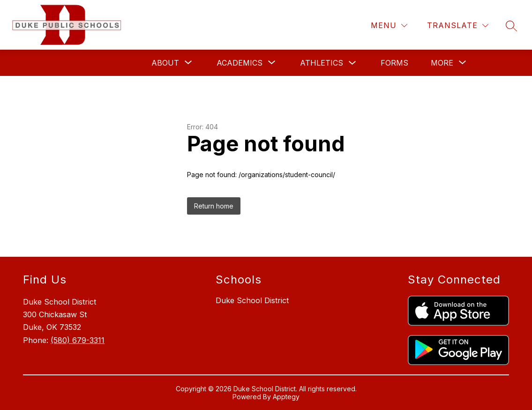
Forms (394, 63)
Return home (214, 206)
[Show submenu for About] (165, 63)
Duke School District (252, 300)
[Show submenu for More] (442, 63)
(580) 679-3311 (78, 340)
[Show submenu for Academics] (240, 63)
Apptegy (286, 397)
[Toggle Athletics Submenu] (352, 63)
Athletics (322, 63)
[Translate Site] (458, 26)
